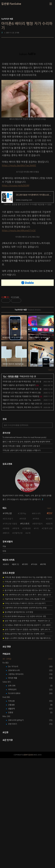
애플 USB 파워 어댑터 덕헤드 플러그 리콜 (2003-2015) (24, 404)
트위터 (26, 619)
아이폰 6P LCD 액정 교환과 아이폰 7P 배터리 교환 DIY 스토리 (26, 393)
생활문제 (13, 819)
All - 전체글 (7, 769)
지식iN (35, 619)
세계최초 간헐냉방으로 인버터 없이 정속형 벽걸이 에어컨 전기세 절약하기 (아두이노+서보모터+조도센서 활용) (27, 696)
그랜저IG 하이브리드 (18, 784)
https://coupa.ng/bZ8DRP (16, 186)
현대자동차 (38, 524)
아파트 (37, 519)
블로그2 (16, 619)
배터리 (7, 533)
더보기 (49, 508)
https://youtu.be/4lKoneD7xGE (19, 231)
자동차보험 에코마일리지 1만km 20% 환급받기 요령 (24, 709)
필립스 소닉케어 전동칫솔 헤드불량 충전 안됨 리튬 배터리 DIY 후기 (27, 748)
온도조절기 (8, 519)
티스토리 (25, 524)
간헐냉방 (27, 528)
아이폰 (23, 519)
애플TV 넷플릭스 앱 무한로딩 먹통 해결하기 (19, 385)
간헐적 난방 (48, 528)
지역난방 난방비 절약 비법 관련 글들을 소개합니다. (22, 450)
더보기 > (51, 370)
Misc (6, 826)
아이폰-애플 (13, 377)
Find (6, 807)
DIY (50, 513)
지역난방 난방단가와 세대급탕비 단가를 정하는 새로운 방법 (26, 692)
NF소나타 (37, 514)
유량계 (16, 528)
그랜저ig (23, 514)
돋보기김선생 (28, 865)
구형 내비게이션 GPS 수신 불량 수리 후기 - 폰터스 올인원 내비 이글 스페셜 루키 (27, 705)
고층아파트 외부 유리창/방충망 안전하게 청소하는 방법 (24, 718)
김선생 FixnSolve (11, 4)
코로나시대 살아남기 (18, 830)
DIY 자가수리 (15, 776)
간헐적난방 (18, 533)
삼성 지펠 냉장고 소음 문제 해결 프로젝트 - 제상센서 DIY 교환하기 (27, 731)
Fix (5, 377)
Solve (7, 792)
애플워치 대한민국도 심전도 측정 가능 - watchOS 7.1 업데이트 (27, 400)
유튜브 (6, 619)
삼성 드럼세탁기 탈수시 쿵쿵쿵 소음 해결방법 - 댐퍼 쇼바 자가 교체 (27, 739)
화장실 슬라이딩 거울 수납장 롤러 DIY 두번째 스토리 (23, 744)
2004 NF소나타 (16, 780)
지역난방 (8, 513)
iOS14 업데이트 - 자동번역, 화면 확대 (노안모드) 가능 (23, 407)
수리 (37, 528)
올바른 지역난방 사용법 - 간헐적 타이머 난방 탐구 (21, 446)
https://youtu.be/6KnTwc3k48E (19, 166)
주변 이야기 (14, 834)
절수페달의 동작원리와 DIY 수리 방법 (18, 722)
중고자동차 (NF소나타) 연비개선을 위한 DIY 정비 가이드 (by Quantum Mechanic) (27, 700)
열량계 (50, 524)
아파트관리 (14, 799)
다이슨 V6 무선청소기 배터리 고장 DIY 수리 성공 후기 (24, 713)
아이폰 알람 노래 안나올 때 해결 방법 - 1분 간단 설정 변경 (25, 382)
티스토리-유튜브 (16, 803)
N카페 (43, 619)
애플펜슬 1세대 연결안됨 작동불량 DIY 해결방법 (21, 396)
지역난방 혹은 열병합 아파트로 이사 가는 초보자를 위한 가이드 (27, 687)
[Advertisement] (27, 568)
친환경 (12, 822)
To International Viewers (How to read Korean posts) (24, 437)
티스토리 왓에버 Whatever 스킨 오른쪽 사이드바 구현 (24, 726)
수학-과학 (14, 796)
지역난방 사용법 (10, 524)
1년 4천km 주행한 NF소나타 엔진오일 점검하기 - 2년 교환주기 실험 (27, 735)
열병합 (7, 528)
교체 (29, 533)
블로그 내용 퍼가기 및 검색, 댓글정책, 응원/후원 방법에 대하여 (26, 442)
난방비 (50, 519)
